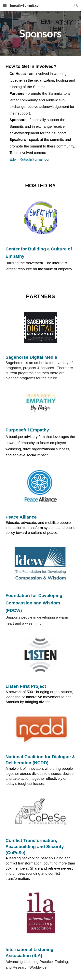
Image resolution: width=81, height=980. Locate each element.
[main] (40, 34)
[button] (5, 5)
